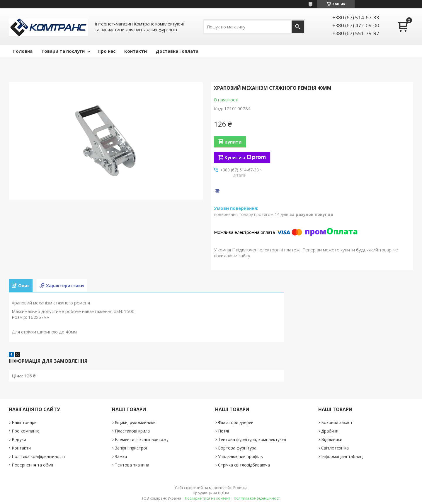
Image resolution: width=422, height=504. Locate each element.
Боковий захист (337, 422)
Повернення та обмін (33, 465)
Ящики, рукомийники (135, 422)
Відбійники (332, 439)
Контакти (136, 51)
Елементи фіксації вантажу (142, 439)
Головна (23, 51)
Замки (121, 456)
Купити (233, 142)
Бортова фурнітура (237, 448)
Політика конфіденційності (38, 456)
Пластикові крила (132, 431)
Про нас (107, 51)
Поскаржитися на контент (207, 498)
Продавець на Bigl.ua (211, 493)
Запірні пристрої (131, 448)
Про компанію (26, 431)
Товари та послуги (63, 51)
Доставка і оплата (177, 51)
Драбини (330, 431)
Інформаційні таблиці (342, 456)
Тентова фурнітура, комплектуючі (252, 439)
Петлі (223, 431)
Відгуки (19, 439)
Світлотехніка (335, 448)
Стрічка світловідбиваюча (244, 465)
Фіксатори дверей (236, 422)
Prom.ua (240, 488)
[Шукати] (298, 27)
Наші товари (24, 422)
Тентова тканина (132, 465)
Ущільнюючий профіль (240, 456)
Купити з (245, 157)
